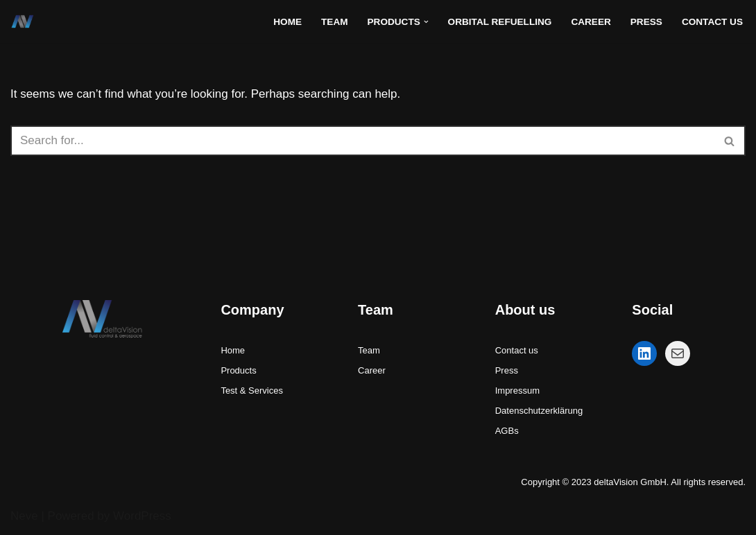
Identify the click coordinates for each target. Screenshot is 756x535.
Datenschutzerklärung (539, 411)
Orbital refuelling (500, 22)
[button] (426, 22)
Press (646, 22)
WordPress (142, 516)
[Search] (362, 141)
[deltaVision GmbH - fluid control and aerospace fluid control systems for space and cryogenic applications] (26, 21)
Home (287, 22)
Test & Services (252, 391)
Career (591, 22)
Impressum (517, 391)
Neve (24, 516)
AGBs (507, 431)
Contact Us (712, 22)
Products (238, 370)
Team (335, 22)
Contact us (517, 350)
